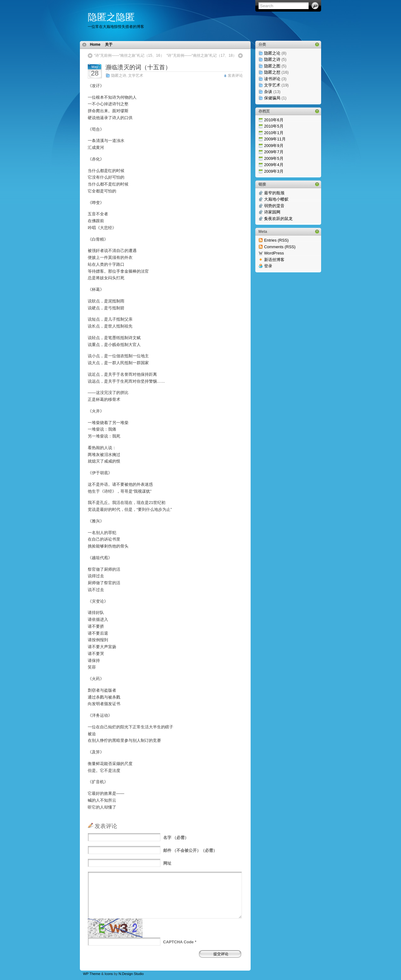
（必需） (176, 838)
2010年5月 (274, 126)
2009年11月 (275, 139)
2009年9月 (274, 146)
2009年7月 (274, 152)
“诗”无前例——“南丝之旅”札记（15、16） (129, 55)
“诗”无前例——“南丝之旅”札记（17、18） (201, 55)
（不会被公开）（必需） (190, 850)
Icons (109, 974)
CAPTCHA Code (179, 942)
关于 (109, 45)
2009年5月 (274, 158)
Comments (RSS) (280, 247)
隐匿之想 (272, 72)
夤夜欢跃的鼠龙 (278, 219)
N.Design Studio (131, 974)
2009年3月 (274, 171)
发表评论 (235, 76)
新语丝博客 (274, 260)
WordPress (274, 253)
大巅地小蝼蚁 (276, 199)
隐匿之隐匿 (111, 17)
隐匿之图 (272, 66)
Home (95, 45)
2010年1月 (274, 133)
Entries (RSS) (276, 240)
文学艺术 (136, 76)
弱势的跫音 (274, 206)
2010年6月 (274, 120)
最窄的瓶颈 (274, 193)
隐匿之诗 (119, 76)
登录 (268, 266)
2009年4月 (274, 165)
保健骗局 (272, 98)
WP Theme (92, 974)
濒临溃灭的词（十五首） (138, 67)
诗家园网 (272, 212)
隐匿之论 (272, 53)
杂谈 (268, 92)
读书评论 (272, 79)
